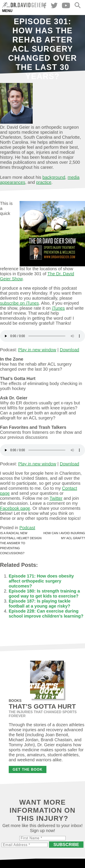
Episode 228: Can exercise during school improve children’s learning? (46, 614)
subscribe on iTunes (19, 303)
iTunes (58, 308)
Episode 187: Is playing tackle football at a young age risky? (40, 604)
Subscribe (66, 844)
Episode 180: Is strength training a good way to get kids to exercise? (44, 594)
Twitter (56, 498)
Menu (7, 11)
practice (44, 182)
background (54, 177)
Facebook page (15, 508)
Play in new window (37, 350)
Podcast (27, 528)
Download (69, 350)
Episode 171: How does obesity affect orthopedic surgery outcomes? (41, 581)
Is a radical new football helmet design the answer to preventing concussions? (21, 543)
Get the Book (28, 769)
